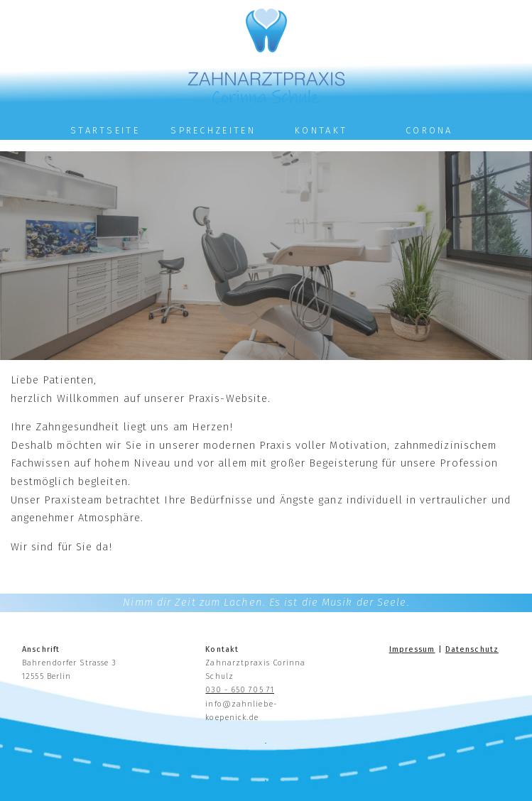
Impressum (412, 649)
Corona (429, 130)
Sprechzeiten (213, 130)
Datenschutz (472, 649)
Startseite (105, 130)
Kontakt (321, 130)
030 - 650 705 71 (240, 690)
